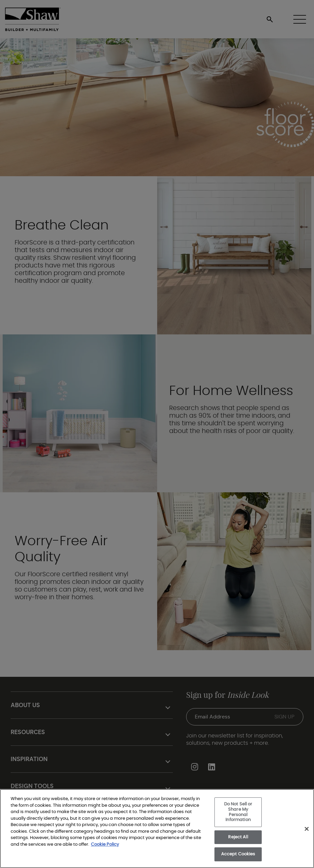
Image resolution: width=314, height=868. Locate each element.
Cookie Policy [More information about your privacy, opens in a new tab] (105, 845)
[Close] (307, 829)
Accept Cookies (238, 854)
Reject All (238, 837)
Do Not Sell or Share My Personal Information (238, 812)
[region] (157, 829)
